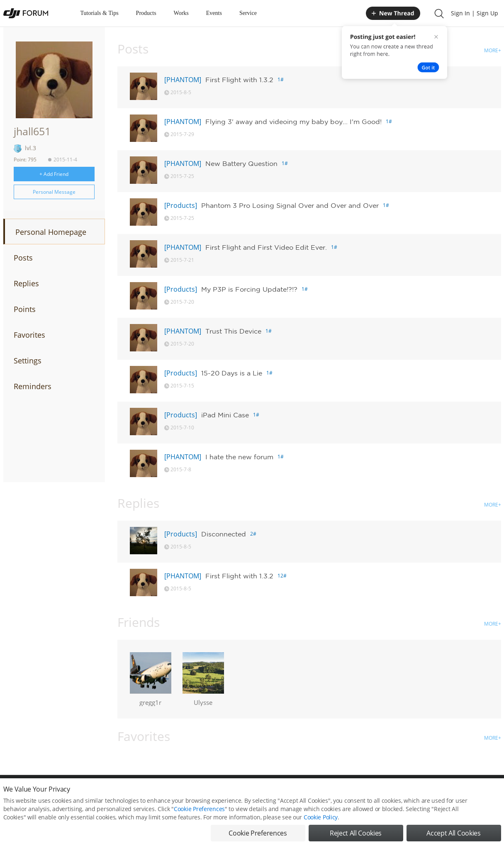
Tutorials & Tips (100, 13)
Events (214, 13)
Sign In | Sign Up (475, 13)
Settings (28, 361)
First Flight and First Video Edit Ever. (266, 247)
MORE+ (493, 50)
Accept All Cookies (453, 834)
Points (25, 309)
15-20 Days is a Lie (232, 373)
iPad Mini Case (225, 415)
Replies (26, 283)
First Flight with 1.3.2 (239, 80)
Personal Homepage (51, 232)
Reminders (33, 386)
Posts (23, 258)
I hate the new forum (239, 457)
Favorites (29, 335)
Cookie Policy (321, 818)
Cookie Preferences (199, 810)
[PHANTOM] (183, 80)
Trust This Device (233, 331)
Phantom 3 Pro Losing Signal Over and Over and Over (290, 205)
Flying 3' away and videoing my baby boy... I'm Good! (293, 122)
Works (181, 13)
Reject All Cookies (356, 834)
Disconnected (224, 534)
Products (146, 13)
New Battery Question (241, 163)
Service (248, 13)
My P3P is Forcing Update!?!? (249, 289)
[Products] (181, 205)
